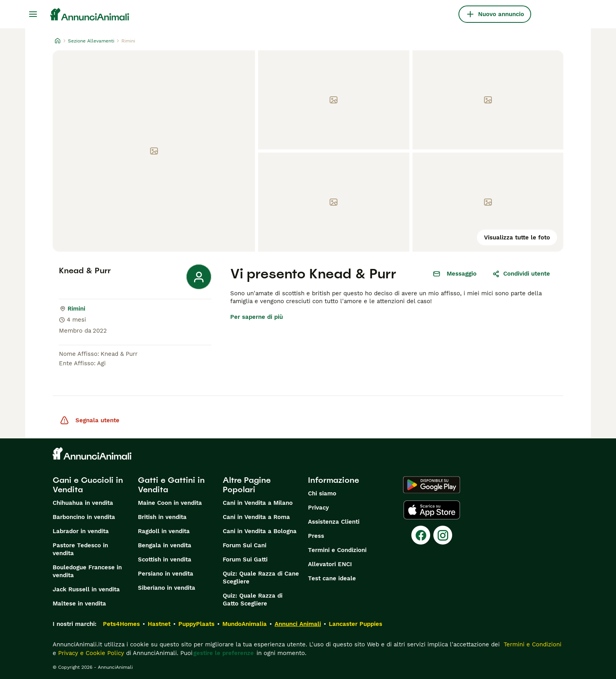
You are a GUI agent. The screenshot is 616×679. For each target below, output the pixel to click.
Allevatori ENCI (330, 564)
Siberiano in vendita (167, 588)
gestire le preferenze (224, 653)
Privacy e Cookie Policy (90, 653)
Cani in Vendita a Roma (256, 517)
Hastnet (159, 624)
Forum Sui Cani (245, 545)
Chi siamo (322, 493)
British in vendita (162, 517)
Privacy (318, 508)
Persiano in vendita (166, 574)
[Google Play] (432, 485)
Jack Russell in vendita (86, 589)
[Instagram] (443, 535)
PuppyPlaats (196, 624)
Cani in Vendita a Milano (258, 503)
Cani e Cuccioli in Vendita (88, 485)
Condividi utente (521, 274)
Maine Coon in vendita (170, 503)
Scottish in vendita (165, 559)
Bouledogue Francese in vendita (87, 571)
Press (316, 536)
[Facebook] (421, 535)
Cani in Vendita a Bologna (260, 531)
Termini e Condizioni (337, 550)
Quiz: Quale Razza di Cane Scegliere (261, 578)
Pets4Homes (121, 624)
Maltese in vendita (79, 604)
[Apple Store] (432, 510)
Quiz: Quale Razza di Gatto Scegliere (253, 600)
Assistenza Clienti (334, 522)
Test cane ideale (332, 578)
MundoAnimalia (245, 624)
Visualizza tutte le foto (517, 237)
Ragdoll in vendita (164, 531)
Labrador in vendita (81, 531)
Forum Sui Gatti (245, 559)
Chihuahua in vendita (83, 503)
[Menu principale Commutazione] (33, 14)
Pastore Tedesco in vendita (80, 549)
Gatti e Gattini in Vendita (171, 485)
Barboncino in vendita (84, 517)
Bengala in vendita (165, 545)
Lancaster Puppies (356, 624)
